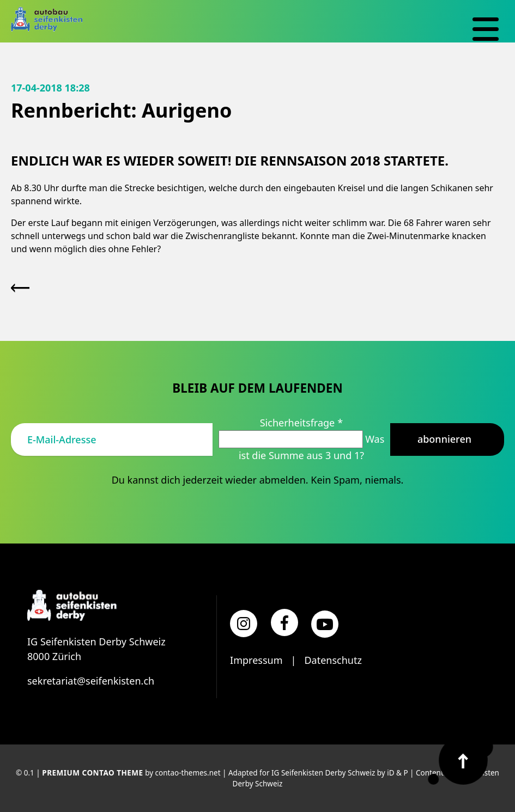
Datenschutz (333, 660)
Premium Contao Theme (92, 773)
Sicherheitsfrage (301, 423)
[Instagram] (244, 624)
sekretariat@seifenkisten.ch (91, 681)
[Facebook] (284, 622)
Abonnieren (444, 439)
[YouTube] (325, 624)
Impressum (256, 660)
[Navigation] (486, 29)
